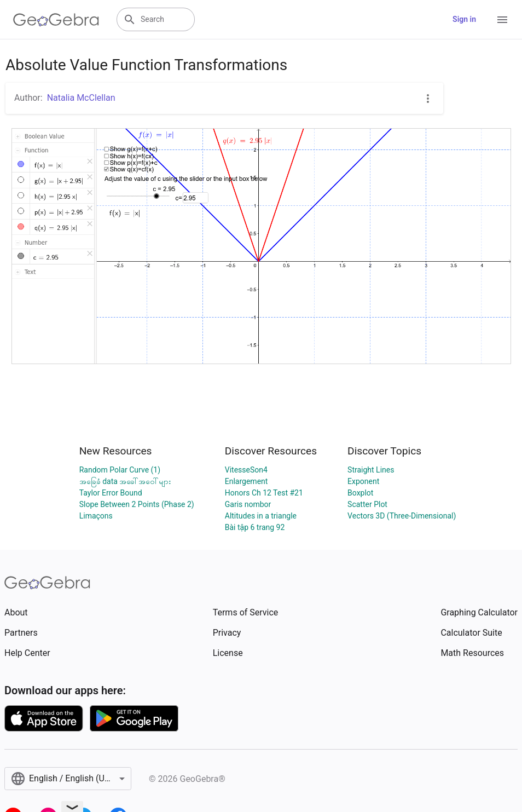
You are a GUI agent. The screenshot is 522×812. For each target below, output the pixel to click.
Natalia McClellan (81, 98)
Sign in (464, 19)
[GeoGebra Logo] (56, 20)
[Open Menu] (502, 20)
